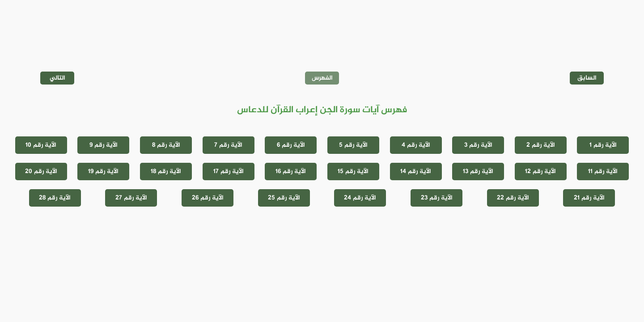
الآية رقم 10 (41, 145)
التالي (57, 78)
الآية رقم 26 (208, 198)
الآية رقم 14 (416, 172)
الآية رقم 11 (603, 172)
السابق (587, 78)
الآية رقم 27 (131, 198)
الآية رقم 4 (416, 145)
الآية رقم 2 (541, 145)
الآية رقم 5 (353, 145)
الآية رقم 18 (166, 172)
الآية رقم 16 (291, 172)
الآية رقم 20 (41, 172)
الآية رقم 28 (55, 198)
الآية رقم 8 (166, 145)
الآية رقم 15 (353, 172)
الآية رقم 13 (478, 172)
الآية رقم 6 (291, 145)
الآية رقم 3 (478, 145)
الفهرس (322, 78)
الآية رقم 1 (603, 145)
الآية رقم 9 (104, 145)
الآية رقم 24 (360, 198)
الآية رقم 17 (229, 172)
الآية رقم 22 (513, 198)
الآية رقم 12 (540, 172)
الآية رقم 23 (437, 198)
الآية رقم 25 (284, 198)
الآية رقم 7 (228, 145)
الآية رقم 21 (589, 198)
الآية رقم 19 (103, 172)
